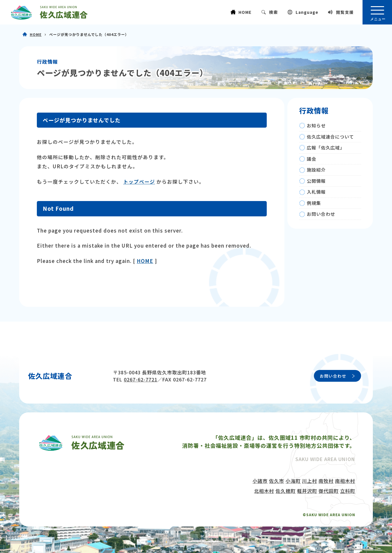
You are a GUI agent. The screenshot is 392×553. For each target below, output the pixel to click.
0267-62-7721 (141, 379)
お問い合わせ (321, 214)
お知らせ (316, 125)
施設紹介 (316, 170)
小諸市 (260, 481)
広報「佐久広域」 (326, 148)
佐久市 (277, 481)
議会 (312, 159)
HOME (245, 12)
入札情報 (316, 192)
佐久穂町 (286, 491)
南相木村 (345, 481)
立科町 (348, 491)
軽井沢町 (307, 491)
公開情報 (316, 181)
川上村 (310, 481)
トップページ (139, 182)
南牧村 (326, 481)
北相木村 (264, 491)
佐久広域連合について (330, 137)
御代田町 (329, 491)
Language (307, 12)
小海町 (293, 481)
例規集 (314, 203)
